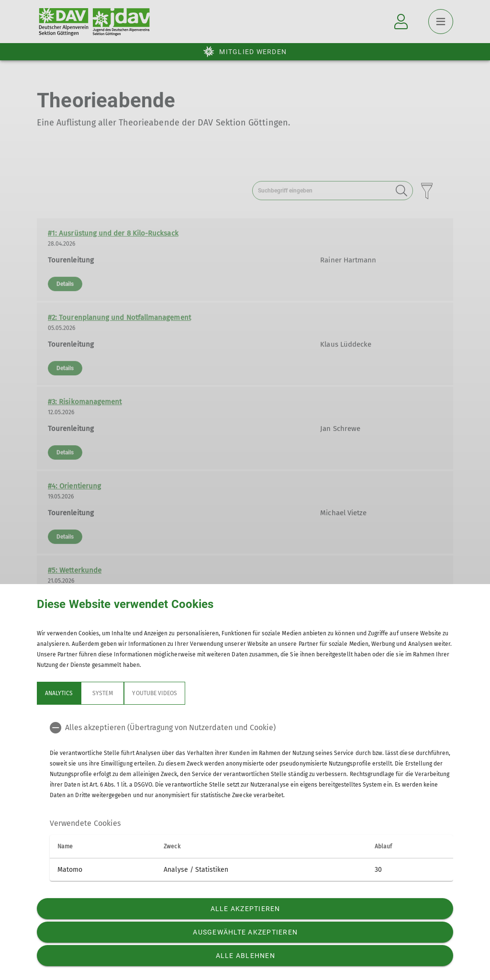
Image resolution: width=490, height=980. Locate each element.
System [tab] (102, 693)
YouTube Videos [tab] (155, 693)
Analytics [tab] (59, 693)
